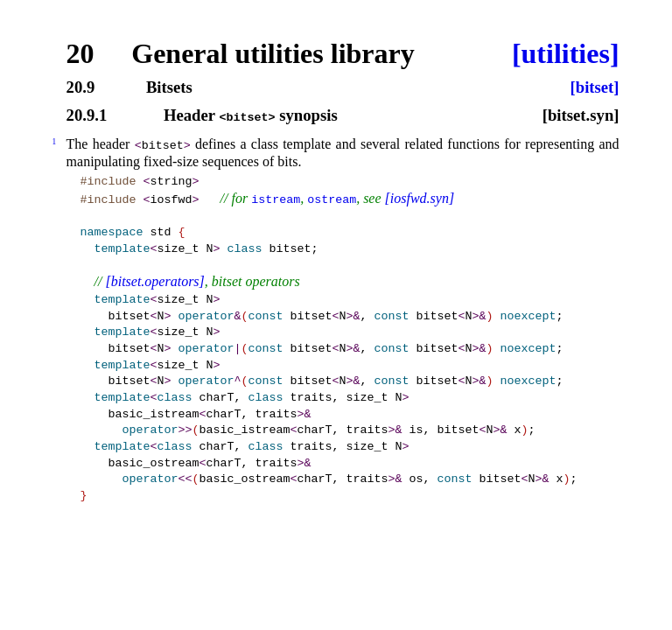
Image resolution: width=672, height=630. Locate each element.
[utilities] (566, 53)
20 (80, 53)
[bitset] (595, 88)
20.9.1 (87, 116)
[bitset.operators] (154, 281)
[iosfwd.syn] (420, 198)
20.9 (81, 88)
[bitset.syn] (581, 116)
